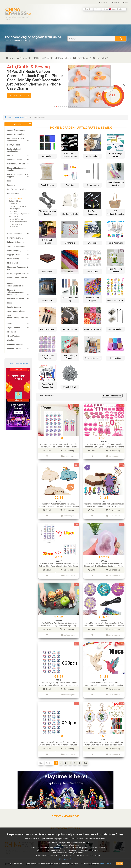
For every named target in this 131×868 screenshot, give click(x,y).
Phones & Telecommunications (16, 285)
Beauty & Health (14, 145)
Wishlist (103, 2)
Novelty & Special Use (16, 274)
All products (24, 58)
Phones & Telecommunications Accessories (16, 292)
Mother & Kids (13, 263)
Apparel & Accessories (16, 130)
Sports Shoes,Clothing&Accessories (19, 317)
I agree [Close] (120, 864)
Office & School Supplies (17, 278)
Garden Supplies (15, 209)
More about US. (65, 859)
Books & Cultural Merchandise (14, 150)
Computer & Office (15, 160)
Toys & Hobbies (13, 328)
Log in (126, 2)
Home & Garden (21, 117)
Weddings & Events (15, 344)
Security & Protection (16, 299)
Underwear (12, 332)
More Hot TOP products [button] (19, 96)
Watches (11, 340)
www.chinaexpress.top (19, 363)
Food (9, 181)
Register (115, 2)
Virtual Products (14, 336)
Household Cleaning (16, 219)
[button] (124, 86)
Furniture (11, 185)
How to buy (101, 58)
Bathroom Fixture (15, 201)
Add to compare (68, 456)
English (88, 9)
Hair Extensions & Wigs (17, 189)
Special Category (14, 307)
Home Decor (13, 211)
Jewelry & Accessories (16, 246)
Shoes (10, 303)
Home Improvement (15, 238)
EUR (98, 9)
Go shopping (67, 451)
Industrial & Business (16, 242)
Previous (49, 759)
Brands (10, 155)
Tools (9, 324)
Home (10, 58)
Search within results (112, 396)
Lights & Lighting (14, 250)
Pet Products (14, 227)
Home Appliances (14, 234)
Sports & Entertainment (17, 311)
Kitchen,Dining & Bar (16, 224)
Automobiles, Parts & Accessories (16, 140)
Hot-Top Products (43, 58)
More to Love (63, 58)
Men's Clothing (13, 259)
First (41, 759)
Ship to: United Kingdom (114, 9)
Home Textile (14, 217)
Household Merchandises (18, 222)
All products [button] (18, 124)
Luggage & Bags (14, 255)
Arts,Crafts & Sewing (16, 199)
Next (85, 759)
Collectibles (13, 204)
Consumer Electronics (16, 164)
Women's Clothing (14, 349)
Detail (47, 451)
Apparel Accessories (15, 134)
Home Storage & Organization (19, 214)
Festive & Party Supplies (17, 206)
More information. (107, 863)
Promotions (82, 58)
